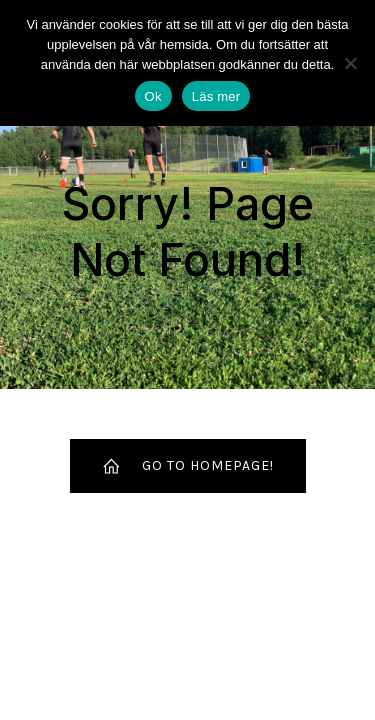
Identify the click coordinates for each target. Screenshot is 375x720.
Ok (153, 96)
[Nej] (350, 63)
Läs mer (216, 96)
